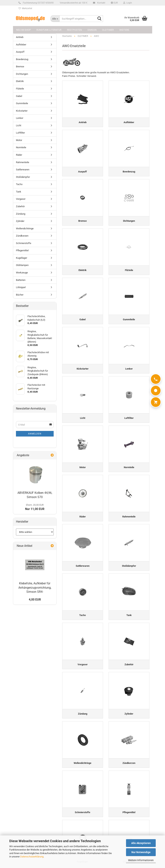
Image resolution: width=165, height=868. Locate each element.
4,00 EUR (35, 600)
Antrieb (20, 37)
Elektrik (20, 81)
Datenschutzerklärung (32, 857)
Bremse (20, 66)
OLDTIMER (108, 30)
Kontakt (101, 3)
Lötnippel (21, 287)
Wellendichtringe (25, 228)
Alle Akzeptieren (141, 843)
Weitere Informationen (141, 860)
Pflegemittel (22, 250)
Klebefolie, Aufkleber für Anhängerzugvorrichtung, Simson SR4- (35, 588)
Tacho (19, 184)
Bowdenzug (22, 59)
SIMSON (92, 30)
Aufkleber (21, 45)
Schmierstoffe (24, 243)
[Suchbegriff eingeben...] (55, 19)
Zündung (21, 214)
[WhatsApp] (156, 391)
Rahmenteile (23, 162)
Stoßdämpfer (23, 177)
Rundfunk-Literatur (49, 30)
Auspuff (20, 52)
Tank (19, 192)
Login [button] (128, 3)
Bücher (20, 295)
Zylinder (20, 221)
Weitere (124, 30)
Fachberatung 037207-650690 (38, 3)
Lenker (20, 118)
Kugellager (22, 258)
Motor (19, 140)
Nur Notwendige (141, 852)
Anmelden (35, 434)
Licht (19, 125)
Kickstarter (22, 111)
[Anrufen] (156, 379)
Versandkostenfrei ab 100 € (73, 3)
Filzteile (20, 89)
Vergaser (21, 199)
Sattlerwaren (23, 170)
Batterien (21, 280)
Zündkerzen (22, 236)
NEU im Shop (23, 30)
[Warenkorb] (156, 402)
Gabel (19, 96)
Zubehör (20, 206)
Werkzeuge (22, 273)
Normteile (21, 147)
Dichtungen (22, 74)
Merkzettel (25, 8)
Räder (19, 155)
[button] (114, 3)
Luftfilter (20, 133)
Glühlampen (22, 265)
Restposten (74, 30)
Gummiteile (22, 103)
